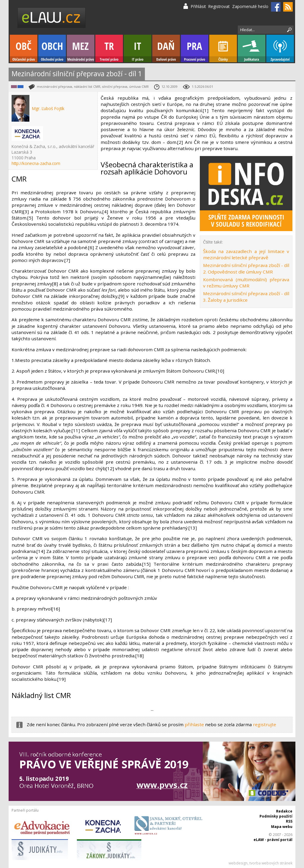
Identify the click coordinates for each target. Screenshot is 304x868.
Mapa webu (282, 827)
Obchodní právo (52, 49)
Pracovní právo (195, 49)
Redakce (284, 811)
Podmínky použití (276, 816)
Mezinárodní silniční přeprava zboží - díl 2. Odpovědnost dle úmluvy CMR (246, 268)
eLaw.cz (52, 18)
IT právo (138, 49)
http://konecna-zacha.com (36, 163)
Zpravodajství (280, 49)
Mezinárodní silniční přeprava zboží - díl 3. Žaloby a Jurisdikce (246, 297)
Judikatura (252, 49)
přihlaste (194, 724)
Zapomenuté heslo (250, 6)
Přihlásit (198, 6)
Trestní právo (109, 49)
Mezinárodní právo (81, 49)
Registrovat (219, 6)
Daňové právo (166, 49)
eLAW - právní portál (273, 840)
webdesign (238, 863)
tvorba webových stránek (271, 863)
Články (223, 49)
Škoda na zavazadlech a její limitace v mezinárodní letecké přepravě (246, 254)
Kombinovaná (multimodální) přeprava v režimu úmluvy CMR (246, 283)
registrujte (265, 724)
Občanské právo (24, 49)
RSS (289, 821)
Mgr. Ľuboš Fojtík (48, 108)
